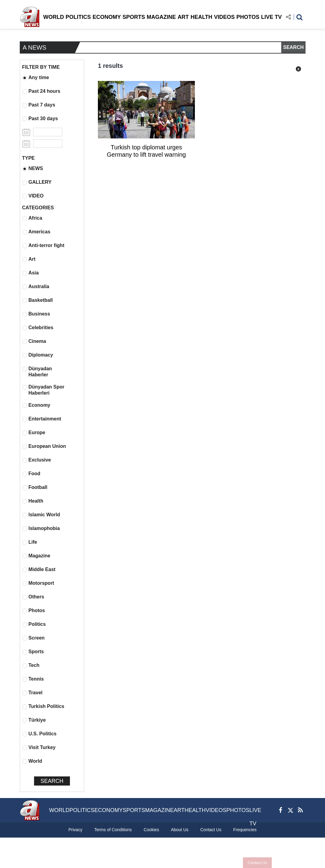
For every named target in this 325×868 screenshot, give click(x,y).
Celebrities (38, 328)
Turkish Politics (43, 706)
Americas (36, 232)
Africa (32, 218)
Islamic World (41, 515)
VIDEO (33, 196)
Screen (33, 638)
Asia (31, 273)
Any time (36, 78)
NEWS (33, 169)
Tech (31, 665)
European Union (44, 446)
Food (31, 474)
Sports (33, 652)
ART (183, 17)
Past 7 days (39, 105)
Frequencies (245, 830)
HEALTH (202, 17)
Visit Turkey (39, 748)
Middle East (39, 570)
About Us (180, 830)
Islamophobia (41, 528)
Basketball (38, 300)
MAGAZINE (161, 17)
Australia (36, 287)
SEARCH (293, 47)
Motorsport (38, 583)
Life (30, 542)
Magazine (36, 556)
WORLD (54, 17)
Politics (34, 624)
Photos (34, 611)
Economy (36, 405)
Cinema (34, 341)
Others (33, 597)
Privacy (75, 830)
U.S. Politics (39, 734)
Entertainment (42, 419)
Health (33, 501)
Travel (32, 693)
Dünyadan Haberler (37, 372)
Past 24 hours (41, 91)
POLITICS (78, 17)
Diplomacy (38, 355)
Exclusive (37, 460)
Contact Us (257, 863)
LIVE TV (271, 17)
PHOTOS (248, 17)
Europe (34, 433)
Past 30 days (40, 119)
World (32, 761)
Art (29, 259)
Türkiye (34, 720)
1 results (110, 66)
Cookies (152, 830)
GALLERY (37, 182)
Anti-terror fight (43, 246)
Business (36, 314)
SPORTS (134, 17)
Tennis (33, 679)
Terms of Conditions (113, 830)
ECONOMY (107, 17)
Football (35, 487)
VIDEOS (224, 17)
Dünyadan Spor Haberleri (43, 390)
